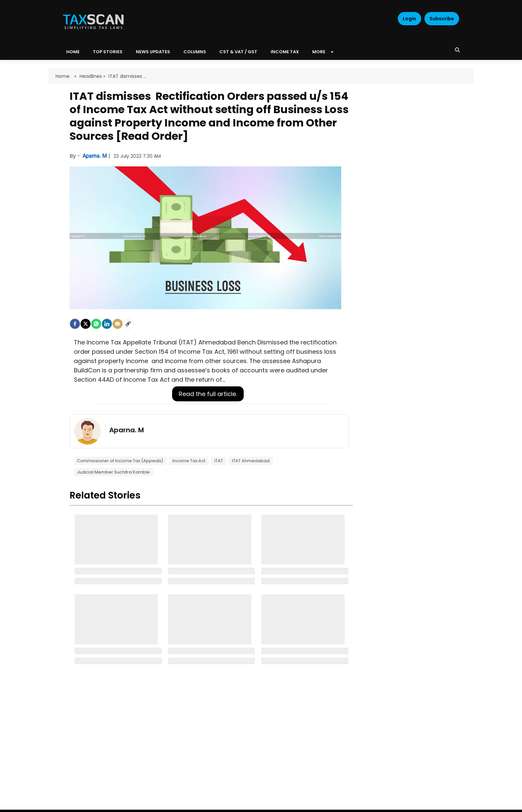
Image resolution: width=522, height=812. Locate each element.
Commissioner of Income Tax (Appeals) (120, 461)
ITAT (219, 461)
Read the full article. (208, 394)
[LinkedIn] (107, 324)
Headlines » (92, 76)
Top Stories (108, 52)
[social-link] (128, 324)
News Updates (153, 52)
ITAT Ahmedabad (251, 461)
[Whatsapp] (96, 324)
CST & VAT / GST (238, 52)
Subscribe (442, 19)
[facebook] (75, 324)
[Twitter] (86, 324)
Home (63, 76)
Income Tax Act (189, 461)
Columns (195, 52)
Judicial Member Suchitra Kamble (113, 472)
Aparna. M (95, 156)
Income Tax (285, 52)
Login (409, 19)
